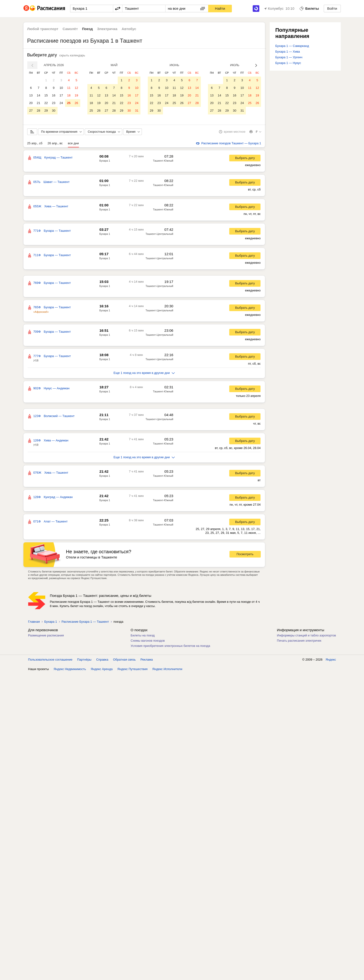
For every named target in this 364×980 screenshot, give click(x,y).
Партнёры (84, 660)
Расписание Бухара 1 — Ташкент (85, 623)
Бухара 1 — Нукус (288, 63)
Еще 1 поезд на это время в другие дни (144, 374)
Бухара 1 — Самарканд (292, 46)
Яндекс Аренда (102, 670)
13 (31, 95)
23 (54, 103)
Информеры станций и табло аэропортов (306, 636)
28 (38, 111)
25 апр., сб (35, 144)
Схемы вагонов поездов (148, 642)
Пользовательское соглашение (50, 660)
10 (61, 88)
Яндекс (331, 660)
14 (38, 95)
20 (31, 103)
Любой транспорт (43, 29)
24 (61, 103)
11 (69, 88)
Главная (34, 623)
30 (54, 111)
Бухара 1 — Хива (288, 52)
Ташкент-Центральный (160, 235)
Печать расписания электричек (299, 642)
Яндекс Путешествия (133, 670)
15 (46, 95)
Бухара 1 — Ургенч (289, 57)
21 (38, 103)
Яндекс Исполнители (167, 670)
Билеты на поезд (143, 636)
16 (54, 95)
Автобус (129, 29)
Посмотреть (245, 555)
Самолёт (70, 29)
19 (76, 95)
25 (69, 103)
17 (61, 95)
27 (31, 111)
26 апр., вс (55, 144)
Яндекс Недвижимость (70, 670)
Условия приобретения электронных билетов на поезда (171, 647)
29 (46, 111)
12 (76, 88)
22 (46, 103)
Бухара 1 (105, 162)
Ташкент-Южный (163, 162)
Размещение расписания (46, 636)
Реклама (147, 660)
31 (137, 111)
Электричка (107, 29)
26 (76, 103)
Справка (102, 660)
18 (69, 95)
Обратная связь (124, 660)
